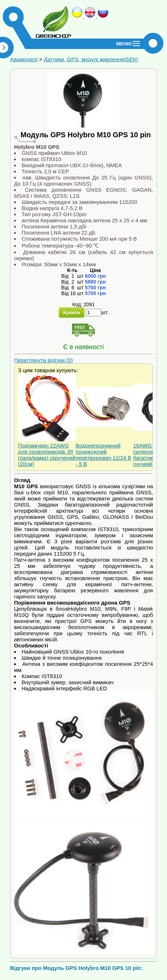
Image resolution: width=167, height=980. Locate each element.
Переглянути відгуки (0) (44, 360)
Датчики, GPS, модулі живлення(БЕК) (91, 59)
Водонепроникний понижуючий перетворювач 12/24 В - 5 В (103, 455)
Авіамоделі (24, 59)
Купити (71, 313)
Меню (124, 44)
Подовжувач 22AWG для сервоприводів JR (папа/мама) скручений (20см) (47, 455)
